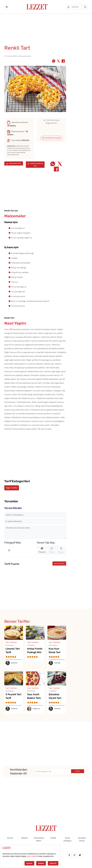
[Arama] (85, 7)
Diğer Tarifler (12, 488)
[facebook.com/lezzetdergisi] (69, 855)
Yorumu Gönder (59, 564)
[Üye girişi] (74, 7)
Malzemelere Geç (14, 163)
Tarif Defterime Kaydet (51, 138)
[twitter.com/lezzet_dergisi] (80, 855)
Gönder (78, 771)
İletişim (24, 838)
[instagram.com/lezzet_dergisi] (74, 855)
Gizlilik (53, 838)
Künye (10, 838)
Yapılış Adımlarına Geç (35, 165)
